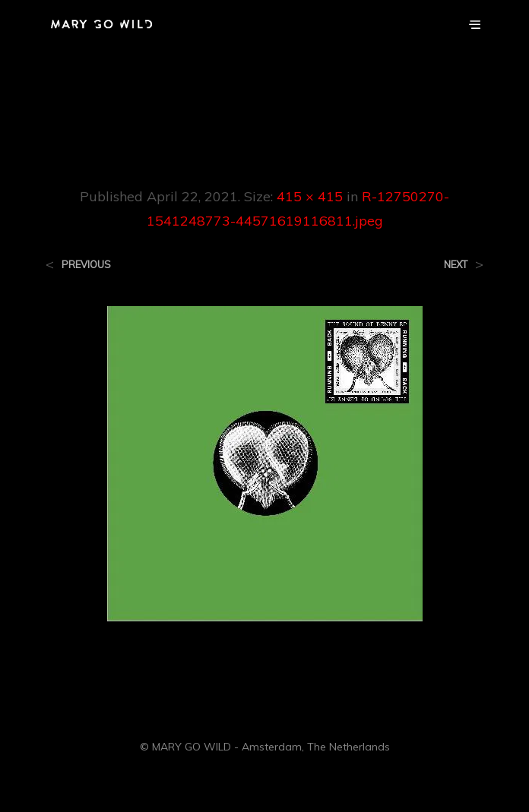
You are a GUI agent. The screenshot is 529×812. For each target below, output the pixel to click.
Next (456, 265)
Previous (86, 265)
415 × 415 (310, 196)
